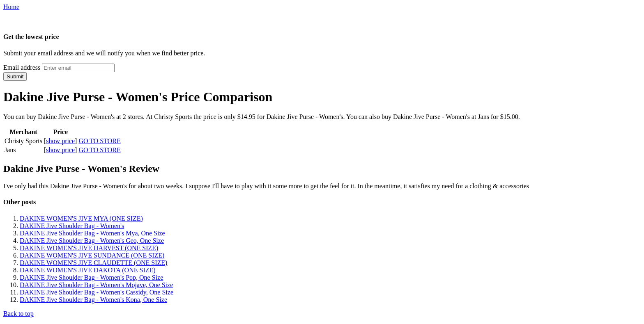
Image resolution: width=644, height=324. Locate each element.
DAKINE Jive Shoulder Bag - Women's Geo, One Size (92, 241)
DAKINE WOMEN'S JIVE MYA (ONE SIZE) (81, 218)
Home (11, 7)
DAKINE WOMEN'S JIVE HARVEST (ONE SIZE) (89, 248)
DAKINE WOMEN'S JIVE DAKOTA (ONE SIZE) (88, 270)
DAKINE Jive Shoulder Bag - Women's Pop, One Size (91, 277)
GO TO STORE (99, 141)
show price (60, 141)
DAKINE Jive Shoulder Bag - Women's (72, 226)
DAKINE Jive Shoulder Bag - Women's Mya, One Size (92, 233)
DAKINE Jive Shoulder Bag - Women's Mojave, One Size (96, 285)
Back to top (18, 314)
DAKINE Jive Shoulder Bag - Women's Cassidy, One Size (97, 292)
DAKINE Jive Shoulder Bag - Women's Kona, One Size (93, 300)
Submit (15, 76)
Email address (22, 67)
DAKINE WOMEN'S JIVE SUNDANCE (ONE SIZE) (92, 255)
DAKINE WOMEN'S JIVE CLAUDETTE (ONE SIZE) (93, 263)
